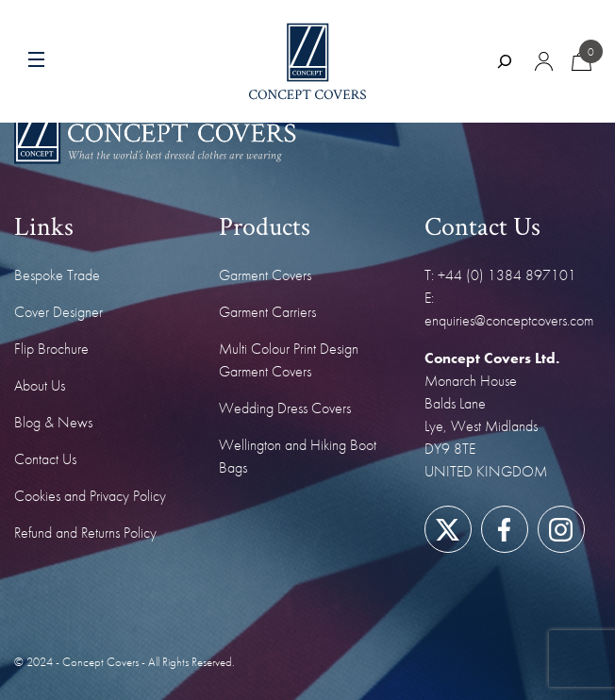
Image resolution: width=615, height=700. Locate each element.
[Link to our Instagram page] (561, 530)
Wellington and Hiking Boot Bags (298, 456)
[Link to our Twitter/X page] (448, 530)
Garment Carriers (267, 312)
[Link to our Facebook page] (504, 530)
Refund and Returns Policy (85, 533)
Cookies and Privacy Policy (90, 496)
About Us (40, 385)
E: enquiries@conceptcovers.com (509, 309)
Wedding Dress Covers (285, 408)
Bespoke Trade (57, 275)
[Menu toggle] (73, 61)
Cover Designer (58, 312)
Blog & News (53, 422)
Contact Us (45, 459)
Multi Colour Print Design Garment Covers (289, 360)
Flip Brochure (51, 349)
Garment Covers (265, 275)
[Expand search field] (505, 61)
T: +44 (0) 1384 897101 (500, 275)
